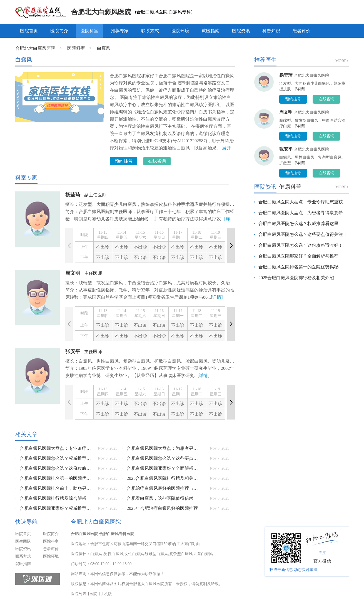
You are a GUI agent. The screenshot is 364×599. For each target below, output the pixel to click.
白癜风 (104, 48)
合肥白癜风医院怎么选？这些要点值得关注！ (161, 458)
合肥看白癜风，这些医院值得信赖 (158, 498)
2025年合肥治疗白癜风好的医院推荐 (160, 508)
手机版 (106, 594)
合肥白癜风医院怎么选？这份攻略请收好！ (54, 468)
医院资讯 (241, 31)
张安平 (73, 351)
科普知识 (271, 31)
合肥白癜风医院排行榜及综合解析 (51, 498)
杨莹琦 (73, 195)
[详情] (217, 297)
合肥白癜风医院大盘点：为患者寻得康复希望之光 (161, 448)
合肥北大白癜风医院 (101, 12)
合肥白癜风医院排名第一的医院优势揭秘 (54, 478)
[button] (231, 246)
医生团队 (23, 541)
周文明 (73, 273)
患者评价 (301, 31)
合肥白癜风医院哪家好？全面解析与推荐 (161, 468)
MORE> (342, 61)
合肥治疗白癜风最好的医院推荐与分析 (161, 488)
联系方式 (150, 31)
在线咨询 (157, 161)
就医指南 (211, 31)
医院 (93, 594)
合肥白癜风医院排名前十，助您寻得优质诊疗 (54, 488)
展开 (226, 148)
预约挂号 (124, 161)
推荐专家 (120, 31)
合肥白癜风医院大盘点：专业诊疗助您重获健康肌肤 (54, 448)
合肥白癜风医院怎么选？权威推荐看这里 (54, 458)
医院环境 (180, 31)
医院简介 (59, 31)
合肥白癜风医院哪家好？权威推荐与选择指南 (54, 508)
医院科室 (89, 31)
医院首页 (29, 31)
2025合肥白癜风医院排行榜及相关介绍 (161, 478)
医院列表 (79, 594)
